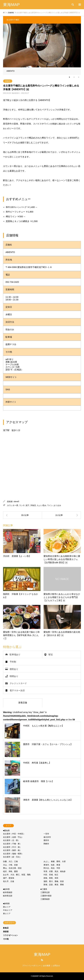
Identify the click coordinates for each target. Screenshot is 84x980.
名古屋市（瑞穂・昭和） (13, 854)
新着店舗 (23, 703)
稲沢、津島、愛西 (10, 871)
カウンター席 (13, 505)
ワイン (50, 505)
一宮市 (46, 834)
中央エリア (8, 910)
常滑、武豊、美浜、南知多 (55, 871)
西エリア (7, 907)
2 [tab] (74, 77)
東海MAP (42, 954)
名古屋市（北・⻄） (11, 840)
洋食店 (33, 505)
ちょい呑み (42, 505)
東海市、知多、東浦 (52, 865)
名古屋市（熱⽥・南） (12, 850)
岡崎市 (46, 844)
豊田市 (46, 840)
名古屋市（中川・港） (12, 847)
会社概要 (47, 966)
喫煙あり (14, 676)
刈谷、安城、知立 (51, 875)
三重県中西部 (46, 896)
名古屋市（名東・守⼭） (13, 837)
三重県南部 (45, 899)
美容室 (6, 932)
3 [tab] (79, 77)
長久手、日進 (9, 881)
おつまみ (57, 505)
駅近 (51, 655)
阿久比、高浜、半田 (52, 868)
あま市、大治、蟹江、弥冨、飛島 (17, 875)
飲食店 (8, 81)
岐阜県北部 (8, 896)
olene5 (16, 502)
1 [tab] (69, 77)
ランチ (22, 505)
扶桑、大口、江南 (10, 861)
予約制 (13, 662)
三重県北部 (45, 892)
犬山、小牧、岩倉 (10, 865)
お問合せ (56, 966)
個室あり (14, 669)
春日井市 (47, 837)
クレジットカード (18, 683)
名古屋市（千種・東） (12, 844)
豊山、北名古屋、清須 (12, 868)
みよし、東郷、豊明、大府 (55, 861)
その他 (6, 939)
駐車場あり (15, 655)
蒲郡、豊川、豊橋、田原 (54, 881)
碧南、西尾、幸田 (51, 878)
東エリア (7, 914)
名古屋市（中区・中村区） (14, 834)
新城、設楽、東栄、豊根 (54, 885)
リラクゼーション (10, 935)
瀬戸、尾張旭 (9, 878)
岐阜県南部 (8, 892)
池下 (27, 505)
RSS (42, 960)
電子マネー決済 (17, 690)
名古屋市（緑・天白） (12, 857)
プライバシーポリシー (31, 966)
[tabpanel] (42, 49)
